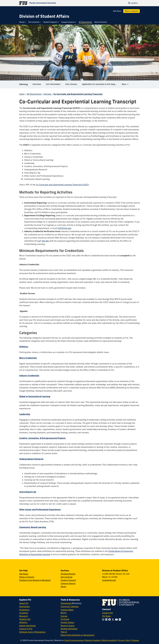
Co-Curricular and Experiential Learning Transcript (78, 94)
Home (22, 94)
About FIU (24, 603)
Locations (24, 613)
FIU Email (65, 619)
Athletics (23, 622)
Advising (23, 85)
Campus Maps (67, 610)
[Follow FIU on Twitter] (113, 620)
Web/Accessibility (110, 640)
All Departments (34, 94)
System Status (67, 622)
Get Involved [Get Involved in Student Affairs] (66, 577)
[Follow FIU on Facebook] (110, 620)
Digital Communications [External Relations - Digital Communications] (74, 640)
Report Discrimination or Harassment (78, 635)
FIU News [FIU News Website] (106, 616)
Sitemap (135, 640)
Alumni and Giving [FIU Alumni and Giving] (27, 626)
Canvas (64, 616)
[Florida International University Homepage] (49, 3)
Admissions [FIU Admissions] (24, 607)
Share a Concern (131, 11)
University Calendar (70, 607)
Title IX (64, 632)
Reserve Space (68, 626)
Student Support (68, 580)
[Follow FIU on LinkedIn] (107, 620)
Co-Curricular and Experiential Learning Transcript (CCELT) (62, 185)
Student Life (25, 619)
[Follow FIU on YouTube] (117, 620)
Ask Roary (117, 11)
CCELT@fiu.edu (64, 228)
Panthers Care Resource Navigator (35, 580)
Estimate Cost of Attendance (32, 632)
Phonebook (66, 603)
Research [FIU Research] (24, 616)
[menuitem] (23, 22)
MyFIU (64, 613)
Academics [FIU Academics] (24, 610)
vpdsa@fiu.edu (109, 580)
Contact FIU (108, 613)
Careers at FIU (26, 629)
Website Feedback (93, 640)
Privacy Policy (125, 640)
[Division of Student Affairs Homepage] (44, 16)
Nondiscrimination (69, 629)
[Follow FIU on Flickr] (120, 620)
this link (45, 241)
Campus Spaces (68, 583)
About (63, 587)
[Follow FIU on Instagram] (104, 620)
